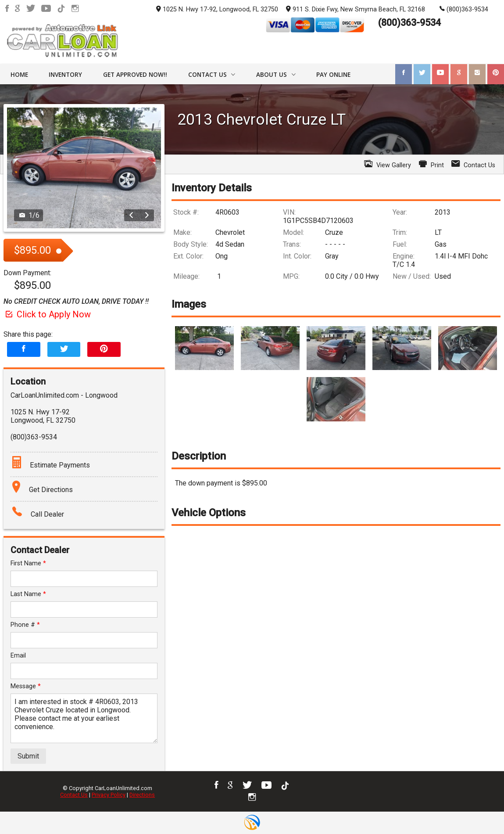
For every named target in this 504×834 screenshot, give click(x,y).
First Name (28, 563)
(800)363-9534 (464, 9)
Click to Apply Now (47, 314)
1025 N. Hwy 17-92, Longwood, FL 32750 (217, 9)
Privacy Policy (109, 795)
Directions (142, 795)
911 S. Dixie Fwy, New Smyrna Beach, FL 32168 (356, 9)
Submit (28, 756)
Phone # (25, 625)
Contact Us (74, 795)
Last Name (28, 594)
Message (26, 686)
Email (18, 656)
